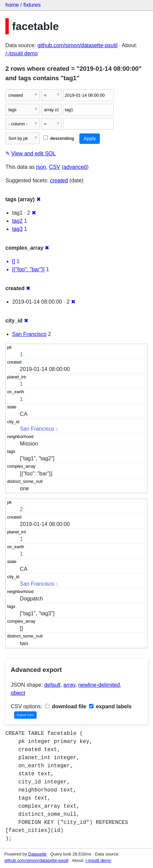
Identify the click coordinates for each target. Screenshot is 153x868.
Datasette (37, 854)
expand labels (110, 706)
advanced (75, 167)
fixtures (32, 5)
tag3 (17, 229)
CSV (55, 167)
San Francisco (29, 334)
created (59, 180)
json (41, 167)
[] (14, 261)
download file (66, 706)
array (69, 685)
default (52, 685)
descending (59, 138)
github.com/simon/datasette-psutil (77, 45)
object (18, 693)
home (12, 5)
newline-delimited (99, 685)
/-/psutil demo (22, 53)
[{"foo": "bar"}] (28, 269)
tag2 (17, 221)
